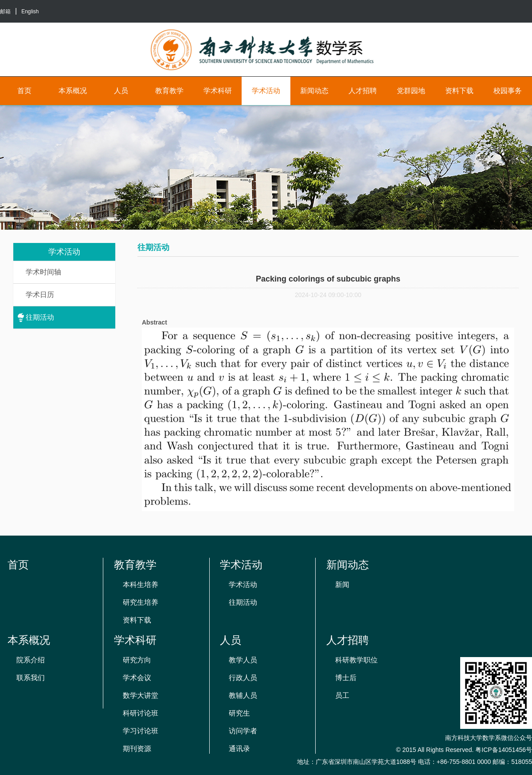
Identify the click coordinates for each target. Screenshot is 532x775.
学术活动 (266, 91)
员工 (342, 695)
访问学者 (243, 731)
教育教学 (169, 91)
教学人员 (243, 660)
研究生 (239, 713)
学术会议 (137, 678)
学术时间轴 (43, 272)
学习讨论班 (141, 731)
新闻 (342, 585)
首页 (24, 91)
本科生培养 (141, 585)
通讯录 (239, 749)
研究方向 (137, 660)
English (30, 12)
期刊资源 (137, 749)
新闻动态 (314, 91)
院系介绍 (31, 660)
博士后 (346, 678)
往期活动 (40, 317)
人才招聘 (363, 91)
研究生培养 (141, 602)
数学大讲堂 (141, 695)
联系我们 (31, 678)
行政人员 (243, 678)
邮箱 (5, 12)
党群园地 (411, 91)
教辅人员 (243, 695)
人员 (121, 91)
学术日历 (40, 295)
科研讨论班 (141, 713)
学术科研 (218, 91)
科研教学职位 (356, 660)
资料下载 (459, 91)
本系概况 (73, 91)
